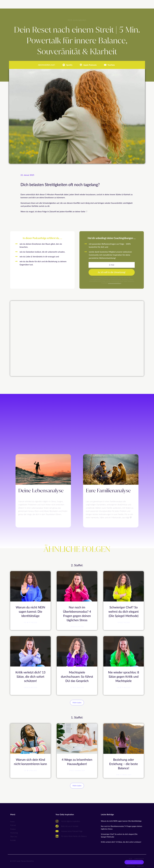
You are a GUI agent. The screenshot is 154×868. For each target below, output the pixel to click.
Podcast (13, 823)
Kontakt (13, 838)
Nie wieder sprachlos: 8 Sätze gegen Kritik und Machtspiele (124, 676)
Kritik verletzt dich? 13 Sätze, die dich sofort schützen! (30, 676)
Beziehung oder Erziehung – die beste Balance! (124, 762)
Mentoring (14, 831)
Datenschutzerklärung (115, 284)
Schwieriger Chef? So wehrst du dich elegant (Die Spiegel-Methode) (124, 612)
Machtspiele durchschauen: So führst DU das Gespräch (77, 676)
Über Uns (14, 834)
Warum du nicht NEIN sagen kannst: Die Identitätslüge (30, 612)
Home (12, 819)
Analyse (13, 827)
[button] (77, 701)
